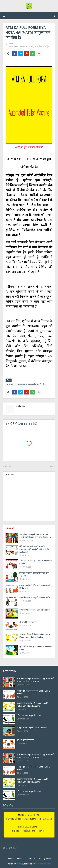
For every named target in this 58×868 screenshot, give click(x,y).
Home (11, 859)
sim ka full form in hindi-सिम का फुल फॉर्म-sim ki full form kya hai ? (29, 842)
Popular (10, 528)
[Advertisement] (29, 499)
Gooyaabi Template (43, 864)
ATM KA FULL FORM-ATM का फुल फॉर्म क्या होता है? (28, 47)
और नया (8, 466)
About (20, 859)
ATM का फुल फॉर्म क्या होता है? (29, 147)
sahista (11, 44)
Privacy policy (45, 859)
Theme (19, 864)
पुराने (52, 466)
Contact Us (30, 859)
